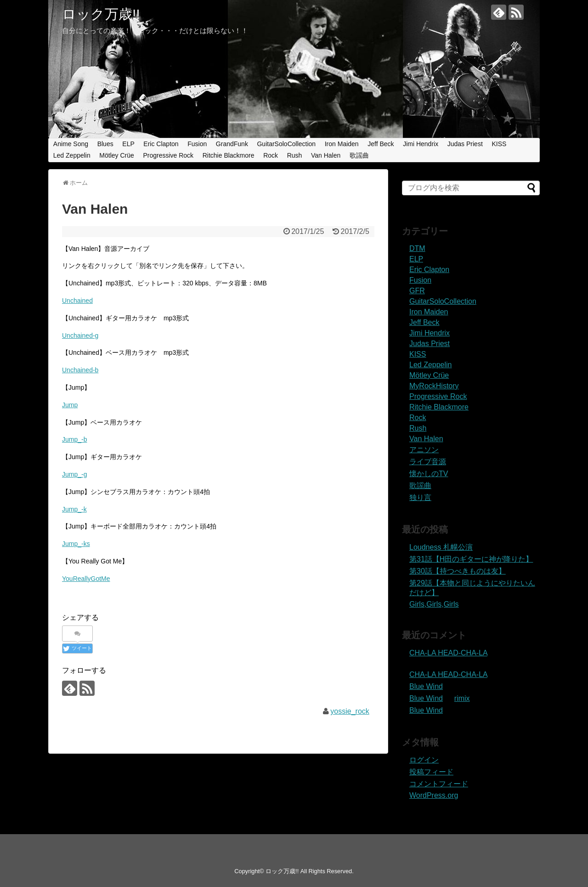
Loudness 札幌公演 (441, 547)
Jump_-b (74, 439)
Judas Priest (465, 144)
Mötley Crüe (116, 155)
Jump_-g (74, 474)
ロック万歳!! (101, 14)
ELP (128, 144)
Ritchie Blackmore (229, 155)
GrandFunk (232, 144)
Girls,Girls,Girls (434, 604)
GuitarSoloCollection (286, 144)
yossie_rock (350, 711)
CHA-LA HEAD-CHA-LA (448, 653)
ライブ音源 (428, 462)
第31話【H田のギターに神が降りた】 (471, 559)
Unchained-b (80, 370)
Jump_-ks (76, 544)
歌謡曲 (359, 155)
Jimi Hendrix (421, 144)
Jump (70, 405)
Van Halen (326, 155)
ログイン (424, 760)
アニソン (424, 450)
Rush (295, 155)
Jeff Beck (381, 144)
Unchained (77, 301)
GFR (417, 291)
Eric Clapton (161, 144)
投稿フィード (431, 772)
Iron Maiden (342, 144)
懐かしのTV (429, 474)
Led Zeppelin (72, 155)
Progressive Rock (168, 155)
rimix (462, 698)
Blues (105, 144)
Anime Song (71, 144)
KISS (499, 144)
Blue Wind (426, 686)
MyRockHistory (434, 386)
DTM (417, 248)
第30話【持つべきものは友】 (458, 571)
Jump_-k (74, 509)
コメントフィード (439, 784)
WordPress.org (434, 795)
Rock (271, 155)
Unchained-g (80, 335)
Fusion (197, 144)
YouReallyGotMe (86, 579)
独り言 (420, 498)
